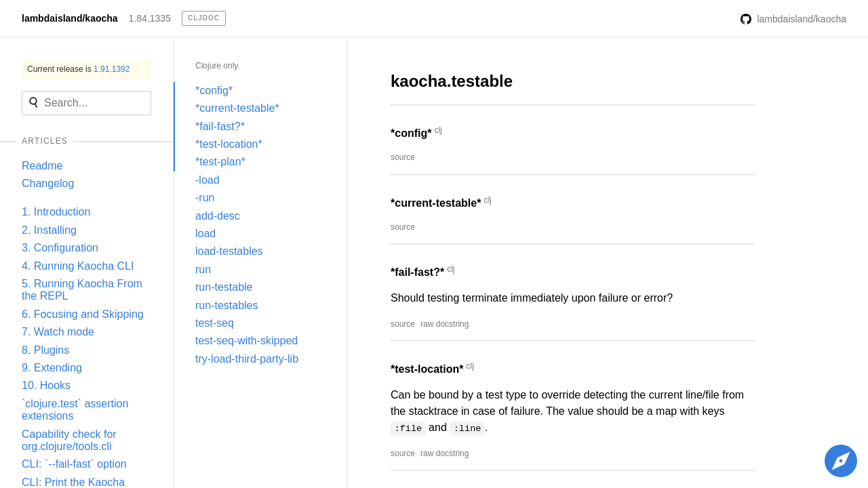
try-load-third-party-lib (247, 359)
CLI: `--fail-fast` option (74, 464)
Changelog (48, 183)
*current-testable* (237, 108)
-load (208, 180)
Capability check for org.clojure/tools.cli (69, 440)
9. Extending (52, 368)
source (403, 157)
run (203, 269)
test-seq (215, 323)
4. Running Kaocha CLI (78, 266)
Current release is (78, 69)
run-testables (227, 305)
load (205, 233)
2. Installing (49, 230)
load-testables (229, 251)
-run (205, 198)
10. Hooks (46, 385)
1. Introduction (56, 212)
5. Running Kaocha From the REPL (82, 290)
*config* (214, 90)
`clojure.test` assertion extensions (75, 410)
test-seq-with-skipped (246, 341)
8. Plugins (45, 350)
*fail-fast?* (220, 126)
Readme (42, 166)
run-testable (224, 287)
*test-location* (229, 144)
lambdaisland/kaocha (70, 18)
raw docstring (445, 324)
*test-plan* (220, 162)
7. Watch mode (58, 332)
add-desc (218, 216)
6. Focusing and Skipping (83, 314)
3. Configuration (60, 248)
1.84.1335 (150, 18)
